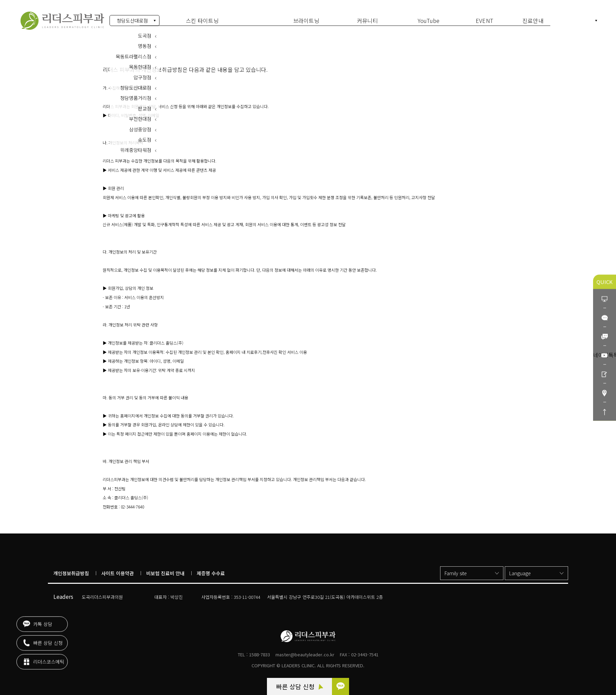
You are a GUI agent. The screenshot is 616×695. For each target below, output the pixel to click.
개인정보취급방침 (71, 573)
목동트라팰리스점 (133, 53)
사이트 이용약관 (118, 573)
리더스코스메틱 (44, 660)
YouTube (429, 21)
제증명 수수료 (211, 573)
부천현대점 (140, 116)
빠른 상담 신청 (300, 686)
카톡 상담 (38, 623)
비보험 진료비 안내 (165, 573)
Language (520, 573)
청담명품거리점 (136, 95)
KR (590, 21)
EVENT (484, 21)
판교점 (145, 105)
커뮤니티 (367, 21)
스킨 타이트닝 (202, 21)
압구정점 (142, 74)
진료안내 (533, 21)
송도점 (145, 137)
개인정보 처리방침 (62, 21)
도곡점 (145, 33)
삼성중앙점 (140, 126)
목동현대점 (140, 64)
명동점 (145, 43)
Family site (456, 573)
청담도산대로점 (132, 21)
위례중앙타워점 (136, 147)
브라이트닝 (306, 21)
